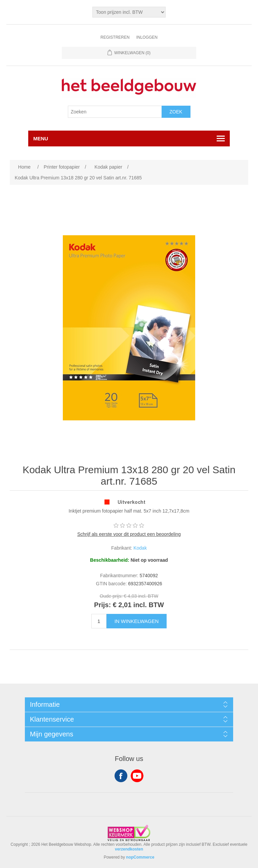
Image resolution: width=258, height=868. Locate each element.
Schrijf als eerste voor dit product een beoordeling (129, 534)
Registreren (115, 37)
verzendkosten (129, 849)
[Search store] (115, 112)
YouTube (137, 776)
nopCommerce (140, 857)
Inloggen (147, 37)
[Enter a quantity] (99, 621)
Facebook (121, 776)
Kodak (140, 548)
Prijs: (102, 605)
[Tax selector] (129, 12)
